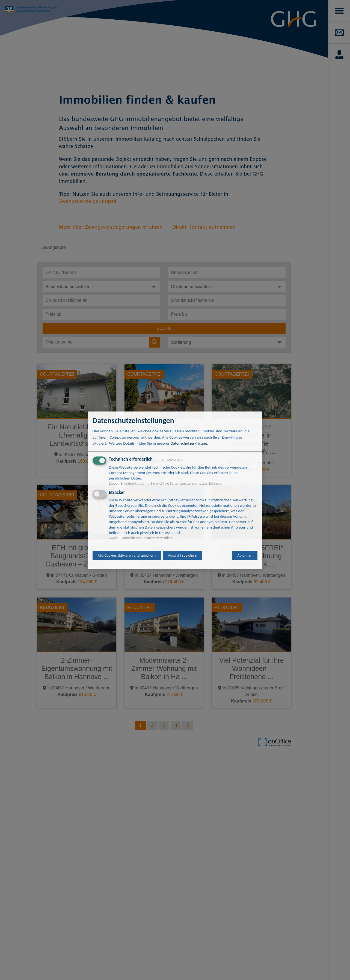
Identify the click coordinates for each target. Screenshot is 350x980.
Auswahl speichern (183, 555)
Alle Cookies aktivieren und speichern (127, 555)
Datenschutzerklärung (189, 444)
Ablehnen (245, 555)
